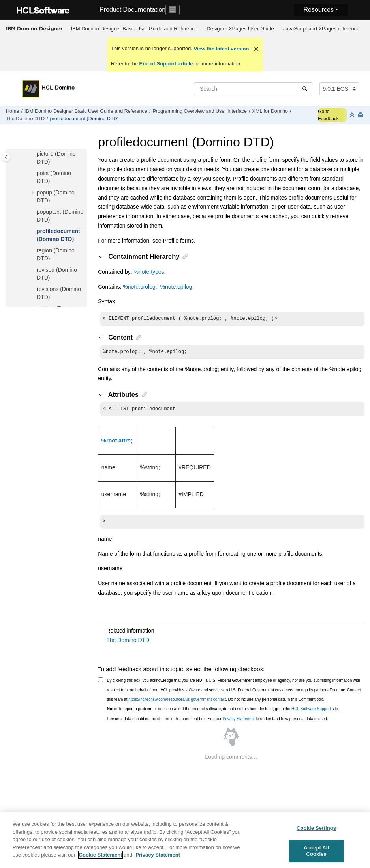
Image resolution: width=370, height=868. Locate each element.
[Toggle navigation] (173, 10)
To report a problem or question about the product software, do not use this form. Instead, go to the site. (223, 712)
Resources (318, 10)
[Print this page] (361, 115)
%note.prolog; (140, 287)
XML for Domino (270, 111)
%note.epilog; (177, 287)
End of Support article (166, 64)
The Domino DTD (25, 119)
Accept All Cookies (316, 855)
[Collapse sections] (353, 115)
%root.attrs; (117, 443)
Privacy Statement (239, 722)
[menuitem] (134, 29)
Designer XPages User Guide (240, 29)
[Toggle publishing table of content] (6, 157)
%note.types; (150, 272)
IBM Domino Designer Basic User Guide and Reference (134, 29)
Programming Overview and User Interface (200, 111)
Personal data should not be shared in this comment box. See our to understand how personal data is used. (218, 722)
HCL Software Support (311, 712)
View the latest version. (221, 49)
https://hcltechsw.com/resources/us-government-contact (177, 703)
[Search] (305, 89)
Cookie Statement (101, 859)
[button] (34, 154)
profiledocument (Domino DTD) (84, 119)
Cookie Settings (316, 832)
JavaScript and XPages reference (321, 29)
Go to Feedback (328, 115)
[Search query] (253, 89)
